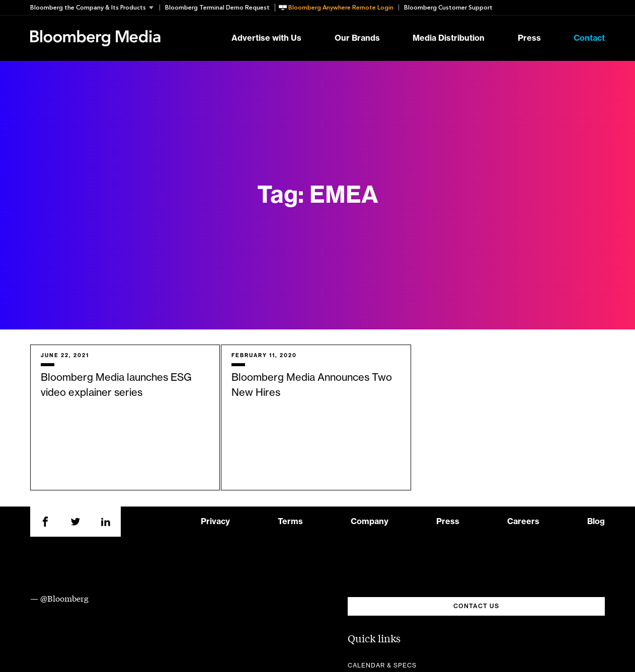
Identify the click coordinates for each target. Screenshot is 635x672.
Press (529, 38)
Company (370, 522)
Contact (589, 38)
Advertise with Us (266, 38)
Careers (523, 522)
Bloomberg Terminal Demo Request (217, 8)
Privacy (215, 522)
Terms (290, 522)
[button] (95, 8)
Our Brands (357, 38)
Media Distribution (449, 38)
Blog (596, 522)
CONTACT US (476, 606)
